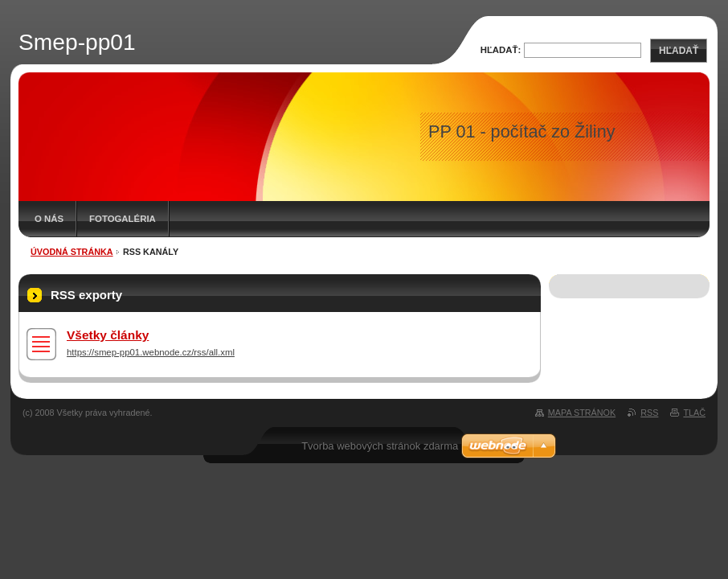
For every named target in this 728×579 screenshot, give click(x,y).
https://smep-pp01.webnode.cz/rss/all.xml (151, 352)
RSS (649, 413)
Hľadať (679, 51)
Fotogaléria (123, 219)
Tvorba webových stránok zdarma (380, 446)
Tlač (694, 413)
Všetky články (108, 335)
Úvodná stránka (72, 252)
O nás (49, 219)
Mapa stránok (582, 413)
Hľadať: (501, 50)
